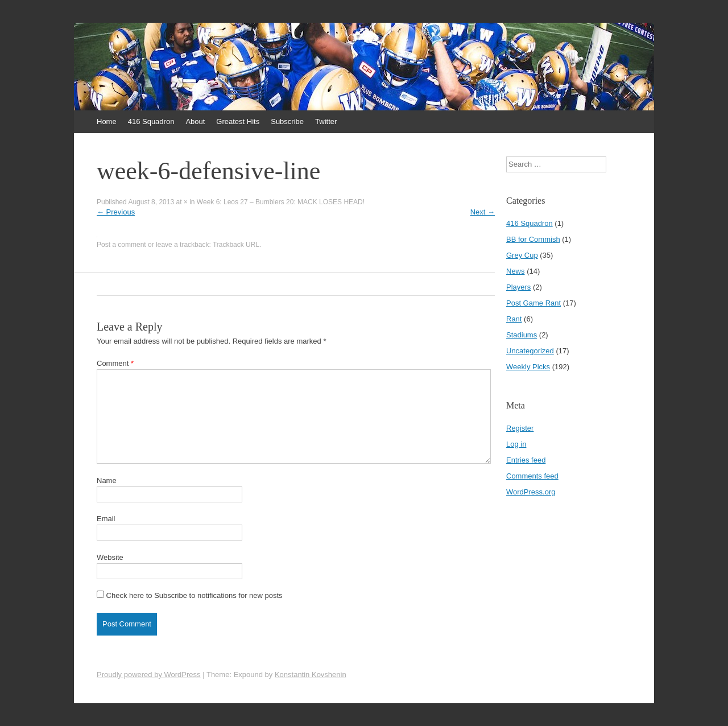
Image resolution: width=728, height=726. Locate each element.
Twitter (326, 121)
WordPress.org (531, 492)
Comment (115, 363)
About (195, 121)
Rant (514, 319)
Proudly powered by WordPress (149, 675)
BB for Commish (533, 239)
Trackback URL (236, 245)
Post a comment (121, 245)
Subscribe (287, 121)
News (516, 271)
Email (106, 519)
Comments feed (532, 476)
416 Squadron (151, 121)
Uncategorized (530, 351)
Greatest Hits (238, 121)
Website (110, 557)
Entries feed (526, 460)
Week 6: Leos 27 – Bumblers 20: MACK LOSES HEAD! (281, 202)
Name (107, 480)
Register (520, 428)
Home (107, 121)
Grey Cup (522, 255)
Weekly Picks (528, 367)
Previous (116, 212)
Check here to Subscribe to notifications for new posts (190, 595)
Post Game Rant (533, 303)
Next (483, 212)
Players (518, 287)
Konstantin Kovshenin (311, 675)
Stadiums (522, 335)
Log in (516, 444)
